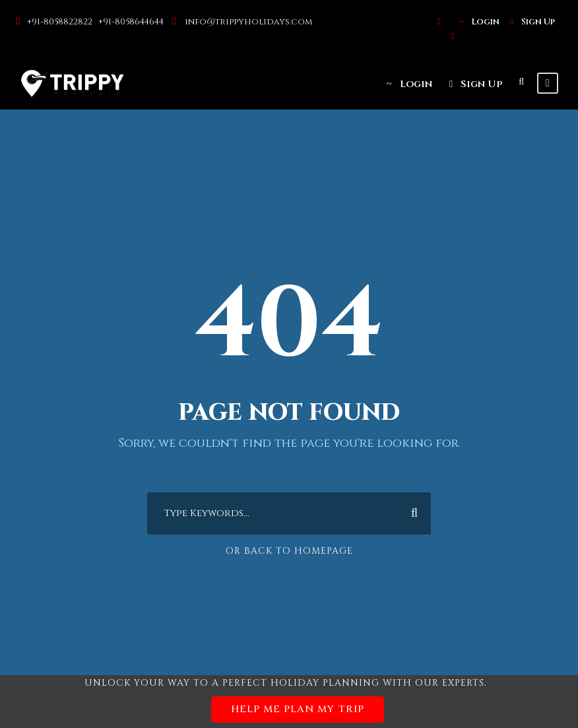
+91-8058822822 (61, 22)
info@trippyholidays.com (248, 22)
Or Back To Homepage (289, 551)
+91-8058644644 (132, 22)
